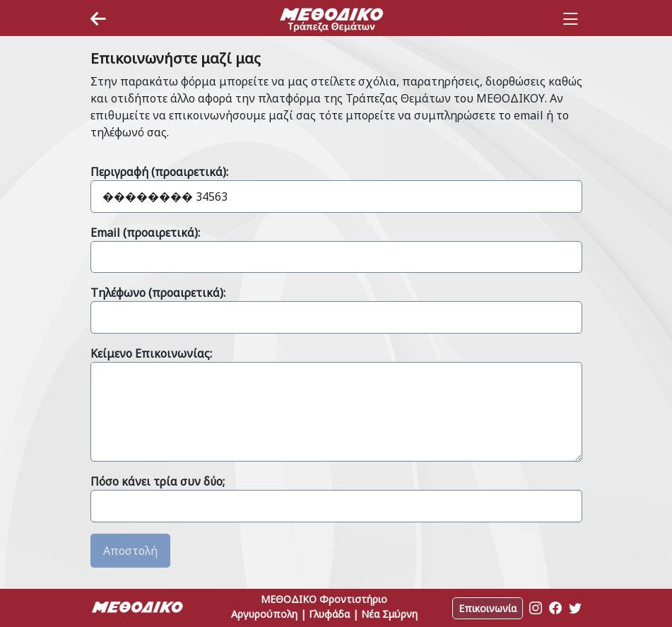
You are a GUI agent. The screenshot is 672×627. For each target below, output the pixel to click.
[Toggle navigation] (570, 19)
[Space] (331, 19)
